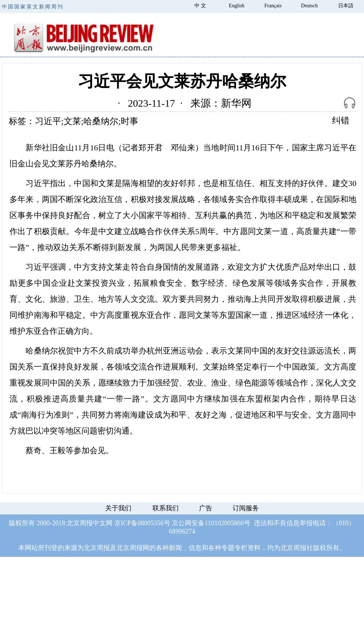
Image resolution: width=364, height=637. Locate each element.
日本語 (346, 6)
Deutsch (309, 6)
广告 (206, 508)
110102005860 (224, 523)
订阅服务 (246, 508)
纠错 (341, 120)
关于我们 (118, 508)
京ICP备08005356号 (142, 523)
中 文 (200, 6)
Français (273, 6)
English (237, 6)
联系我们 (166, 508)
